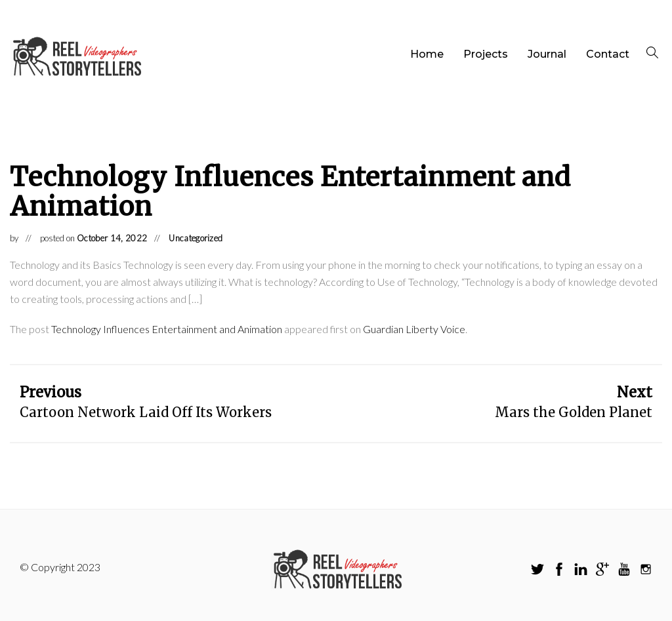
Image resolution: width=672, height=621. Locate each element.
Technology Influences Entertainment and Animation (167, 329)
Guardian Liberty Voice (414, 329)
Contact (608, 54)
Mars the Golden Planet (574, 412)
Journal (547, 54)
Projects (486, 54)
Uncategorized (196, 238)
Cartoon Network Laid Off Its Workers (146, 412)
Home (427, 54)
